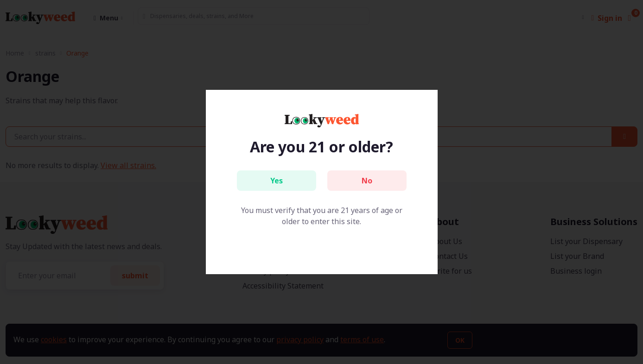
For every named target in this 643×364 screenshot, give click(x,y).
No (367, 181)
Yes (277, 181)
